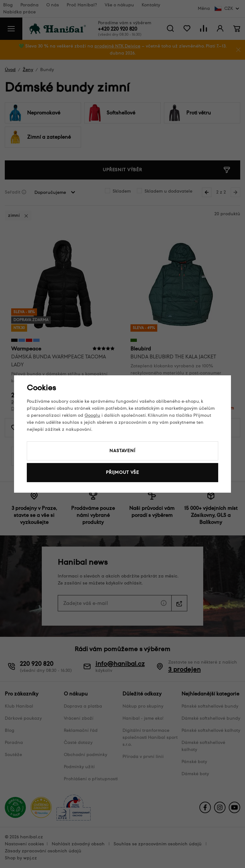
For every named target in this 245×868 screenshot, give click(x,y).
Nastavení (122, 451)
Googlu (92, 415)
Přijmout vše (122, 472)
